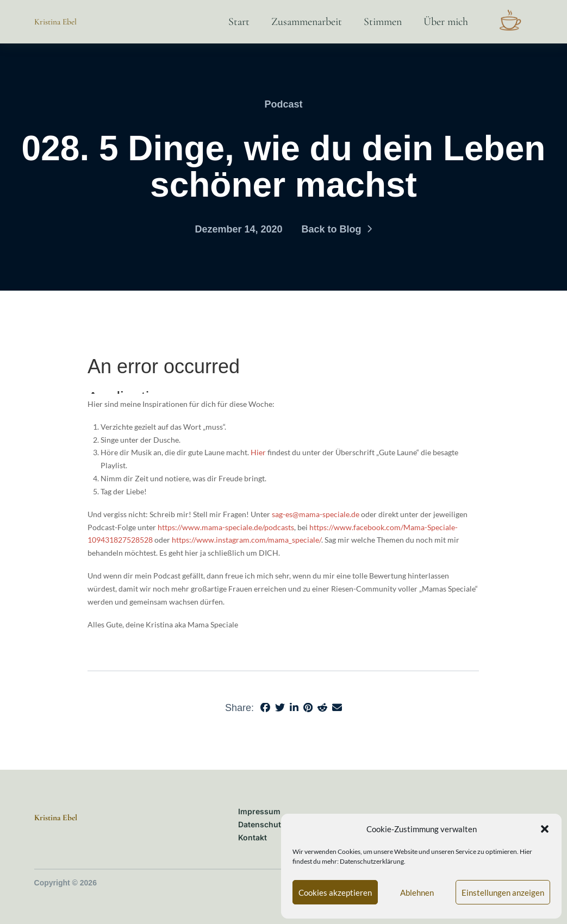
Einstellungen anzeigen (503, 892)
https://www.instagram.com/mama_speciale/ (247, 540)
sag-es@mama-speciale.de (316, 514)
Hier (258, 452)
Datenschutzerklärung (372, 861)
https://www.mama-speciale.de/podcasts (226, 527)
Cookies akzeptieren (335, 892)
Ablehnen (417, 892)
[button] (545, 829)
